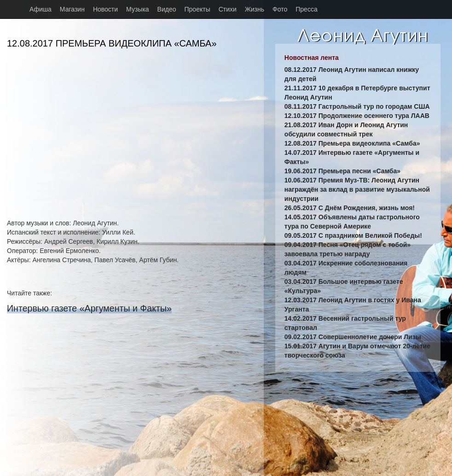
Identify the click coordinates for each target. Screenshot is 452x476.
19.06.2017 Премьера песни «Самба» (342, 171)
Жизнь (255, 9)
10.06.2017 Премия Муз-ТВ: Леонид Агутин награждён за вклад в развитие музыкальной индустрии (357, 189)
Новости (105, 9)
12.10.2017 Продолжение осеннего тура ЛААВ (357, 116)
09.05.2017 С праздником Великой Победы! (353, 235)
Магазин (72, 9)
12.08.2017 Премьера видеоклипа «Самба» (352, 143)
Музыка (138, 9)
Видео (167, 9)
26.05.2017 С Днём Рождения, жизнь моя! (350, 208)
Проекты (197, 9)
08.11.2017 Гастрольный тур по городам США (357, 106)
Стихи (228, 9)
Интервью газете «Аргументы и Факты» (89, 308)
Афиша (41, 9)
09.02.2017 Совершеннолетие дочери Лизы (353, 337)
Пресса (306, 9)
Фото (280, 9)
